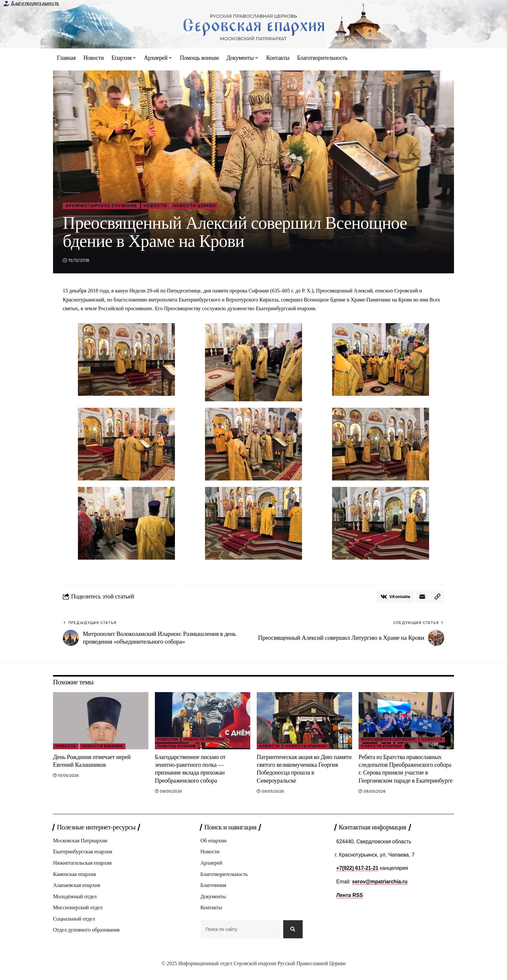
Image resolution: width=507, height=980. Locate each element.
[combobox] (240, 939)
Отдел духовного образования (87, 939)
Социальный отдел (74, 928)
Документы (213, 905)
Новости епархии (103, 747)
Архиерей (212, 871)
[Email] (422, 597)
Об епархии (214, 849)
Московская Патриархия (81, 849)
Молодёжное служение (389, 740)
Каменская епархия (75, 883)
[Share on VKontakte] (395, 597)
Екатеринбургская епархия (83, 860)
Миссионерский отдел (78, 917)
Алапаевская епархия (77, 894)
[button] (437, 597)
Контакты (211, 917)
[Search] (293, 939)
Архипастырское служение (104, 206)
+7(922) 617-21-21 (358, 876)
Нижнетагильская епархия (83, 871)
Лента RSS (350, 903)
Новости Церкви (202, 206)
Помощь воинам (177, 747)
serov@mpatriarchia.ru (380, 889)
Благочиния (214, 894)
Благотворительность (35, 3)
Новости (161, 206)
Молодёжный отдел (75, 905)
